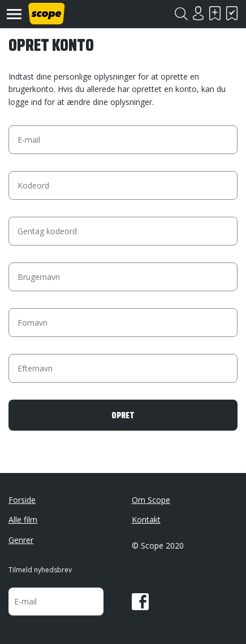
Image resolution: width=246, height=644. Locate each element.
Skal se (215, 13)
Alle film (23, 520)
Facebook (140, 602)
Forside (22, 500)
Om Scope (151, 500)
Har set (232, 13)
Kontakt (146, 520)
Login (198, 13)
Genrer (21, 540)
